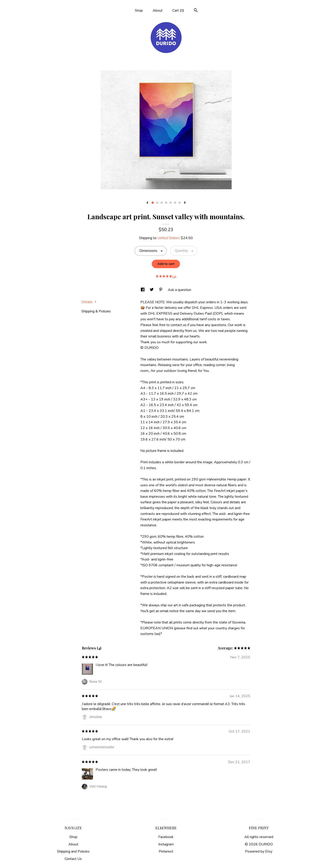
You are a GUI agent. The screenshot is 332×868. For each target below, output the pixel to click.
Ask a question (180, 290)
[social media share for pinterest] (161, 290)
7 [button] (180, 203)
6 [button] (175, 203)
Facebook (166, 837)
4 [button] (166, 203)
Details (89, 302)
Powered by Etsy (259, 851)
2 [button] (157, 203)
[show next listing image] (185, 203)
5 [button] (171, 203)
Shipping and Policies (73, 851)
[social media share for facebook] (143, 290)
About (158, 11)
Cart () (178, 11)
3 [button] (162, 203)
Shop (139, 11)
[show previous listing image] (147, 203)
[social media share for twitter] (152, 290)
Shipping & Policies (96, 311)
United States (168, 238)
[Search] (196, 11)
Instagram (166, 844)
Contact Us (73, 859)
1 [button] (153, 203)
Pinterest (166, 851)
